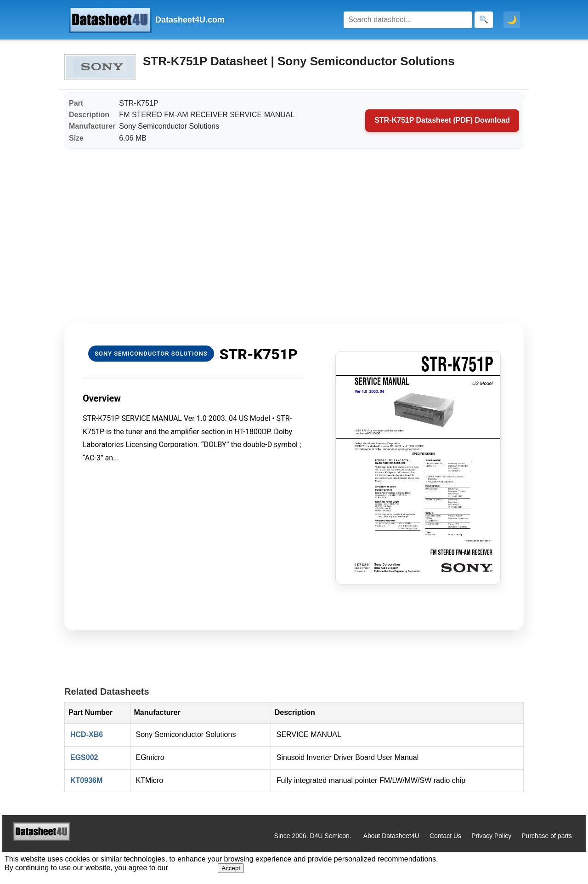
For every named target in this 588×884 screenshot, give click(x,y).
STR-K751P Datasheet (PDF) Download (442, 120)
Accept (231, 868)
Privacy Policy (491, 836)
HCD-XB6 (87, 734)
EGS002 (84, 757)
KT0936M (86, 780)
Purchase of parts (547, 836)
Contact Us (445, 836)
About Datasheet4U (391, 836)
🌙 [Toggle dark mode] (512, 20)
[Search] (408, 20)
